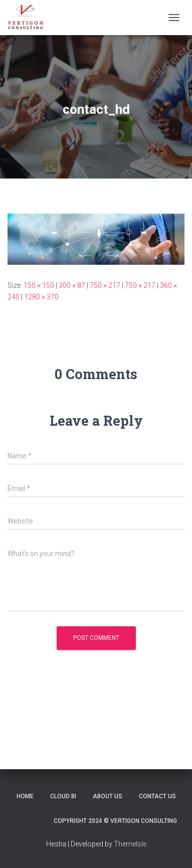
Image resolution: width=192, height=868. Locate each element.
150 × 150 (39, 285)
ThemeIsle (130, 844)
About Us (108, 796)
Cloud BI (63, 796)
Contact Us (157, 796)
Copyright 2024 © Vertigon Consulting (115, 821)
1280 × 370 (41, 297)
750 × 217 (105, 285)
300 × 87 (72, 285)
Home (25, 796)
